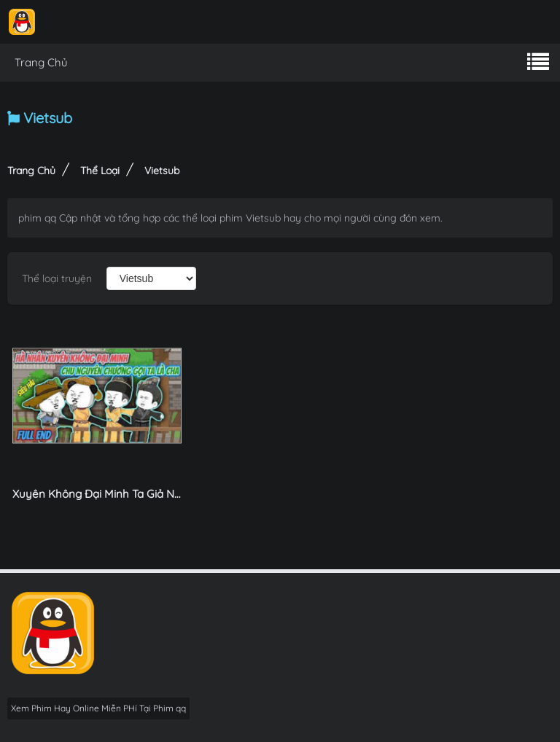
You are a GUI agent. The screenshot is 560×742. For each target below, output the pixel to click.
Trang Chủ (41, 62)
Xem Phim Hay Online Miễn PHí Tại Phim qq (98, 708)
